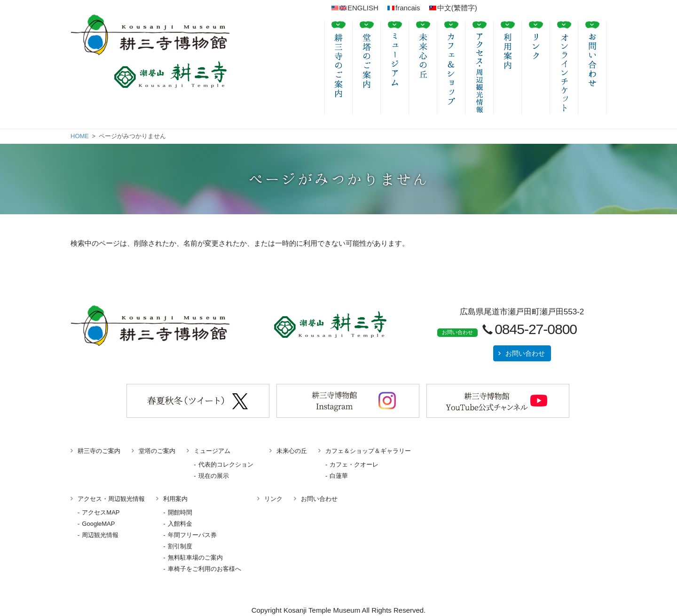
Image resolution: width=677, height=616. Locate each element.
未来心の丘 (292, 451)
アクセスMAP (101, 512)
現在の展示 (214, 476)
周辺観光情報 (100, 535)
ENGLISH (355, 8)
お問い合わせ (525, 353)
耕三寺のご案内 (99, 451)
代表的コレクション (226, 464)
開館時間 (180, 512)
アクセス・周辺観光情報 (111, 499)
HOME (80, 136)
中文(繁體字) (453, 8)
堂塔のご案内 (157, 451)
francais (404, 8)
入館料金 (180, 524)
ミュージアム (212, 451)
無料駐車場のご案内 (195, 558)
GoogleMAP (98, 524)
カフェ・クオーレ (354, 464)
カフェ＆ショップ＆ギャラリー (368, 451)
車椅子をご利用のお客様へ (205, 569)
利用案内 (175, 499)
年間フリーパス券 (192, 535)
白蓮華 (339, 476)
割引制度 (180, 546)
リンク (273, 499)
